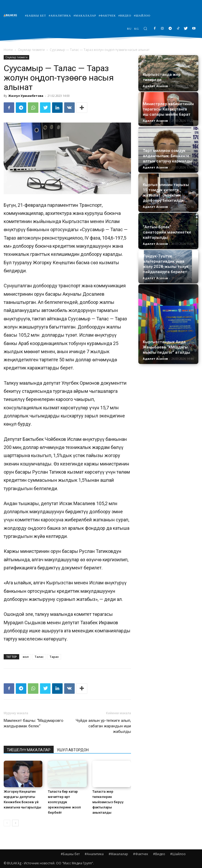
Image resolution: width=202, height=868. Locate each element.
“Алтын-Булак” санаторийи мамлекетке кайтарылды (167, 232)
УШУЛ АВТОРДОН (73, 750)
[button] (145, 28)
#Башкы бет (70, 854)
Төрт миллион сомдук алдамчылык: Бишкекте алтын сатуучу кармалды (168, 156)
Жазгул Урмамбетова (26, 96)
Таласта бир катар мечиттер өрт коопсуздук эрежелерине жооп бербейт (64, 802)
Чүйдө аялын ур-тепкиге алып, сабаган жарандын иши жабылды (103, 726)
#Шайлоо (178, 854)
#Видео (159, 854)
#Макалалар (118, 854)
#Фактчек (141, 854)
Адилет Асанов (155, 86)
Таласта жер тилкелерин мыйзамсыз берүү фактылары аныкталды (108, 802)
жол (26, 657)
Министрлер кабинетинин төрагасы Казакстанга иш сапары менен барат (168, 109)
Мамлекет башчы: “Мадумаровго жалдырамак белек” (34, 723)
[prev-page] (7, 823)
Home (8, 50)
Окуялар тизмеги (31, 50)
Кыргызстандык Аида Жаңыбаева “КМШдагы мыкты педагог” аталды (166, 347)
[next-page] (15, 823)
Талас (39, 657)
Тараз (54, 657)
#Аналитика (94, 854)
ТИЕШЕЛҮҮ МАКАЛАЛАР (29, 750)
